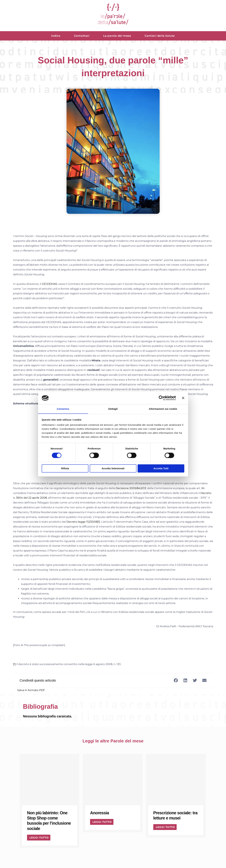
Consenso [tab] (63, 409)
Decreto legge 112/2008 (82, 522)
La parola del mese (117, 36)
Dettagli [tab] (113, 409)
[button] (176, 680)
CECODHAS (50, 284)
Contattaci (82, 36)
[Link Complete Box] (50, 801)
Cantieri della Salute (160, 36)
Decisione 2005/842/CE (131, 488)
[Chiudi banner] (183, 398)
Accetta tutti (161, 469)
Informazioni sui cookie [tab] (163, 409)
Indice (56, 36)
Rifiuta (65, 469)
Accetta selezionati (113, 469)
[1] (99, 522)
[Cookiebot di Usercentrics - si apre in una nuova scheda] (161, 398)
